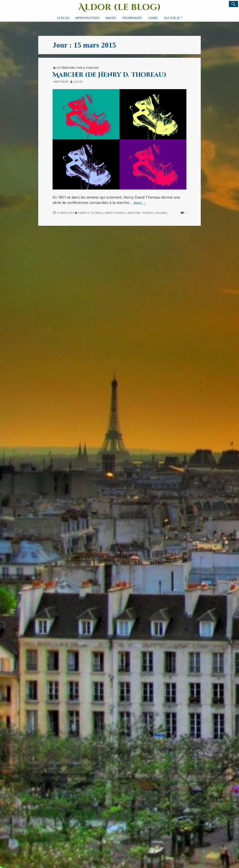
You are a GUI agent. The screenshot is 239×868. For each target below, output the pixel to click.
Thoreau (148, 213)
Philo (80, 68)
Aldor (78, 82)
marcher (134, 213)
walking (161, 213)
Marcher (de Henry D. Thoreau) (109, 75)
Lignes (153, 18)
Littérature (66, 68)
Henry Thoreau (116, 213)
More (140, 203)
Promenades (132, 18)
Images (111, 18)
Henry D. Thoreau (91, 213)
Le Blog (63, 18)
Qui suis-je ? (173, 18)
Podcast (93, 68)
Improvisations (87, 18)
